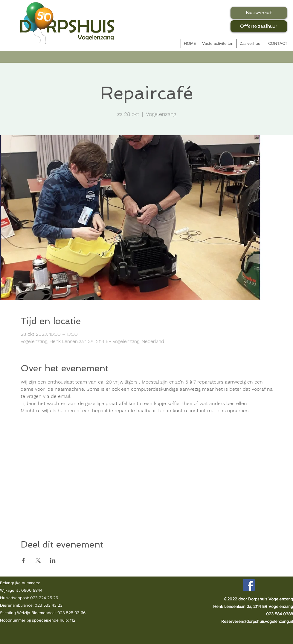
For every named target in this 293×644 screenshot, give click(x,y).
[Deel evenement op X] (38, 560)
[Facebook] (249, 585)
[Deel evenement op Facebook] (23, 560)
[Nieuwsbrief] (259, 13)
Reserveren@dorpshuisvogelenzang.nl (257, 621)
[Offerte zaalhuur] (259, 26)
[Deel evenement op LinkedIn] (53, 560)
